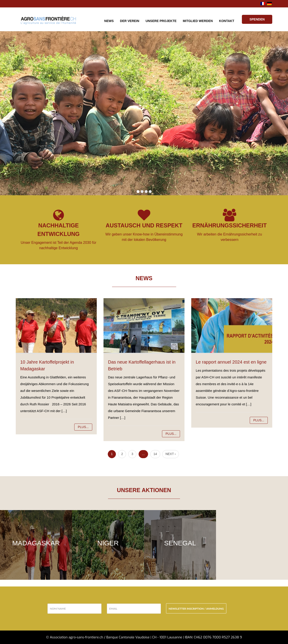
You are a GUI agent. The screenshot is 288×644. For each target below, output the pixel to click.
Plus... (83, 427)
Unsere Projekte (161, 21)
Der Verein (130, 21)
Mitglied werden (198, 21)
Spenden (257, 19)
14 (155, 454)
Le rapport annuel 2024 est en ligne (231, 362)
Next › (171, 454)
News (109, 21)
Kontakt (227, 21)
